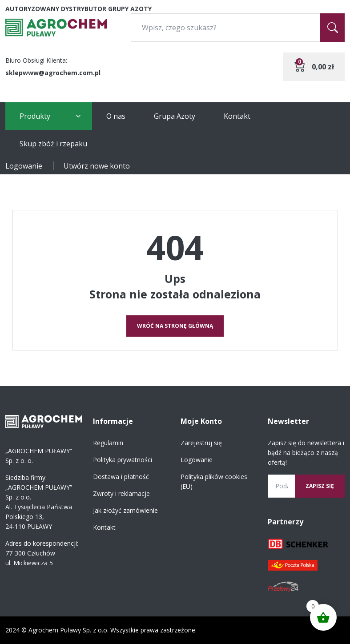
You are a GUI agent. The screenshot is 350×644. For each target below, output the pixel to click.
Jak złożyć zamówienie (125, 510)
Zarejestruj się (201, 443)
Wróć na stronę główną (175, 326)
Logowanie (24, 166)
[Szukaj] (332, 28)
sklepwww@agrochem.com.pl (53, 73)
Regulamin (108, 443)
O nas (116, 116)
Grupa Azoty (175, 116)
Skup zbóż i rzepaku (53, 144)
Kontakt (237, 116)
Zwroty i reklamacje (121, 493)
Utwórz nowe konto (97, 166)
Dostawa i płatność (121, 477)
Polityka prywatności (123, 460)
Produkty (35, 116)
